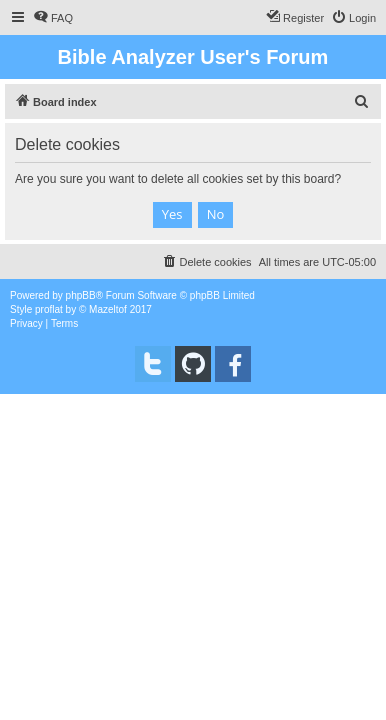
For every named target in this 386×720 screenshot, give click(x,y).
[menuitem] (53, 18)
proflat (49, 309)
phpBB (81, 295)
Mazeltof (108, 309)
